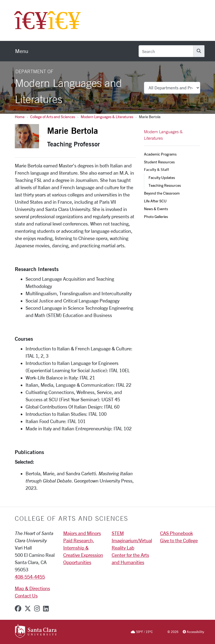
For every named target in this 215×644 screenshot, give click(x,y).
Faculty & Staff (156, 170)
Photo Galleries (156, 217)
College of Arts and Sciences (53, 117)
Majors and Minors (82, 533)
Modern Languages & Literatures (107, 117)
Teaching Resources (165, 185)
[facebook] (18, 608)
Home (20, 117)
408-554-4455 (30, 577)
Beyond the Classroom (162, 193)
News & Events (156, 209)
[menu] (22, 51)
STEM (118, 533)
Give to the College (179, 540)
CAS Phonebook (177, 533)
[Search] (166, 51)
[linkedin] (46, 608)
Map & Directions (32, 588)
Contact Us (26, 596)
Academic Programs (160, 154)
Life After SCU (155, 201)
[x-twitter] (28, 608)
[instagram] (37, 608)
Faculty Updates (162, 177)
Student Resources (159, 162)
